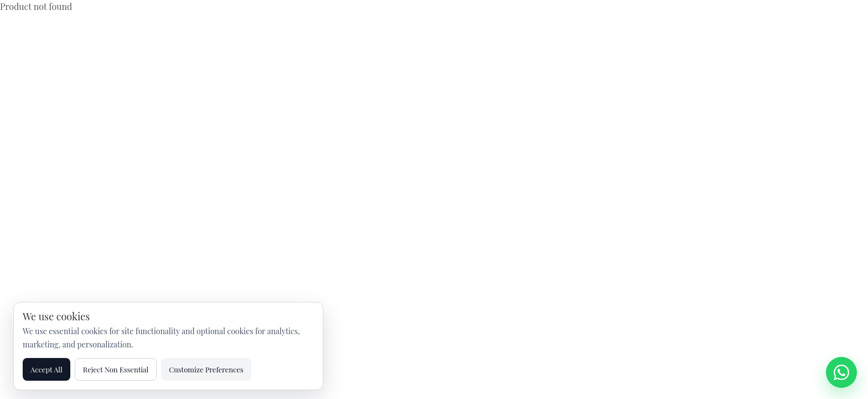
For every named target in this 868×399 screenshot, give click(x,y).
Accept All (46, 369)
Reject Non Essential (116, 369)
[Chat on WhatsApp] (841, 372)
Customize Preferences (206, 369)
